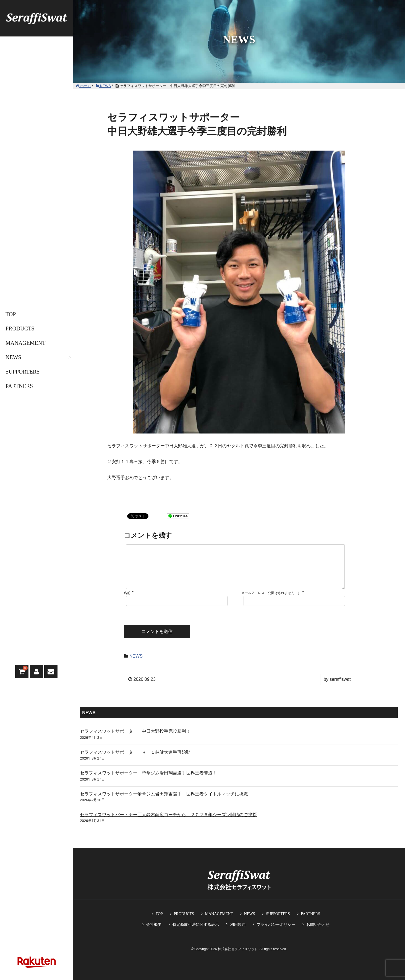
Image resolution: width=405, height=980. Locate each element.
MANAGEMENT (25, 343)
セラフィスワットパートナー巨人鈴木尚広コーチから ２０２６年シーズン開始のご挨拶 (168, 823)
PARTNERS (19, 386)
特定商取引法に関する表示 (196, 924)
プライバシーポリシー (276, 924)
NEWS (13, 357)
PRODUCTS (20, 329)
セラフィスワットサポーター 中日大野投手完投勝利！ (135, 740)
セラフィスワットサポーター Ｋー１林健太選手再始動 (135, 761)
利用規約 (238, 924)
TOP (11, 314)
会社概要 (154, 924)
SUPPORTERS (23, 372)
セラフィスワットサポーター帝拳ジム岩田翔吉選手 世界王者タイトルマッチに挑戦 (164, 803)
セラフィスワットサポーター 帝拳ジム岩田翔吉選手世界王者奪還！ (148, 782)
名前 (127, 602)
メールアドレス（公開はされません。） (271, 602)
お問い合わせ (318, 924)
